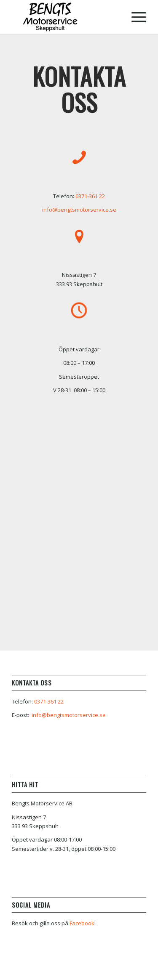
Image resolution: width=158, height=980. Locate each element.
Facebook (82, 923)
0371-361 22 (90, 196)
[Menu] (135, 17)
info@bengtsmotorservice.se (79, 210)
